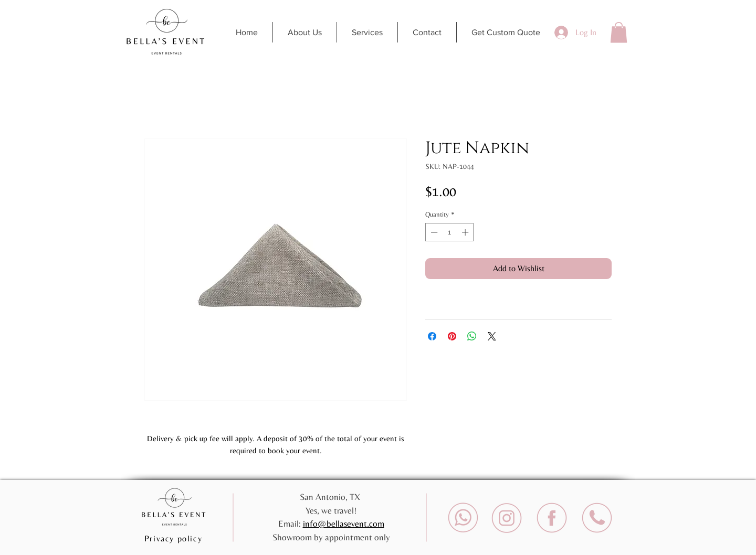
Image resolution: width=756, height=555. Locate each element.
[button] (619, 32)
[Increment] (466, 232)
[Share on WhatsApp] (472, 336)
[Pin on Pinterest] (452, 336)
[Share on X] (492, 336)
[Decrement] (433, 232)
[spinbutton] (450, 232)
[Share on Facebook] (432, 336)
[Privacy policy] (174, 538)
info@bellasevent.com (344, 524)
